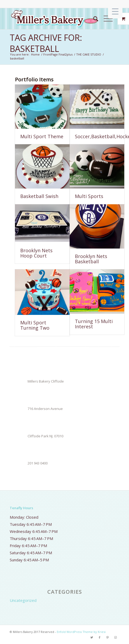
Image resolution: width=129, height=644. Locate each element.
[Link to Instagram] (115, 637)
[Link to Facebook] (100, 637)
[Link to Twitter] (92, 637)
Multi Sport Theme (42, 136)
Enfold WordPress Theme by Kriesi (81, 632)
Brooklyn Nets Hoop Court (36, 253)
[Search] (93, 19)
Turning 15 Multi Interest (94, 324)
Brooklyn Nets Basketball (91, 259)
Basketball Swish (39, 196)
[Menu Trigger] (115, 11)
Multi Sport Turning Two (35, 325)
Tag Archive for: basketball (46, 43)
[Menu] (105, 19)
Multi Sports (89, 196)
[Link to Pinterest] (107, 637)
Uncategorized (23, 600)
